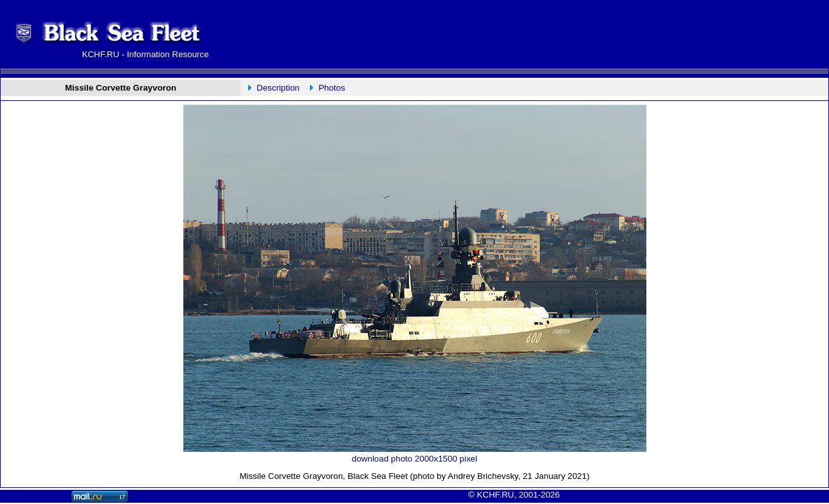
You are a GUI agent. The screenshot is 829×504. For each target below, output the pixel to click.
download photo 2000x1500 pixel (414, 459)
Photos (332, 88)
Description (278, 88)
